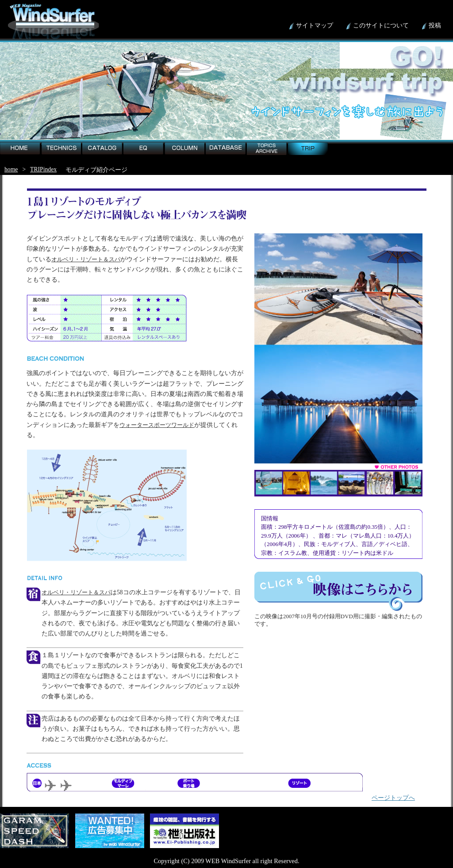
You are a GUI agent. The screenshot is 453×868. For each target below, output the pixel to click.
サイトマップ (315, 25)
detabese (210, 144)
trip (290, 144)
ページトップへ (393, 798)
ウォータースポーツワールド (157, 425)
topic (250, 144)
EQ (125, 144)
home (3, 144)
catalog (86, 144)
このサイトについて (381, 25)
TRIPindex (43, 169)
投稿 (435, 25)
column (169, 144)
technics (46, 144)
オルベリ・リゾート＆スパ (86, 259)
